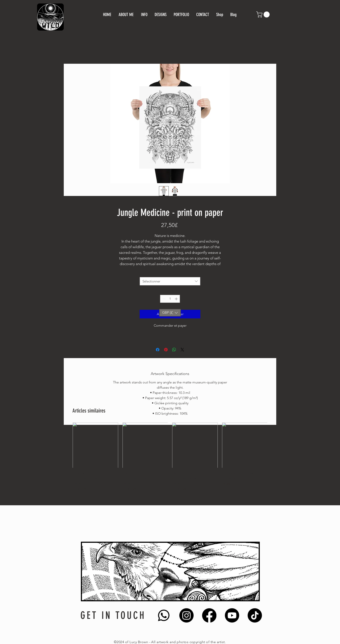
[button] (264, 15)
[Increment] (177, 299)
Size (170, 273)
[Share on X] (182, 350)
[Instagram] (186, 615)
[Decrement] (163, 299)
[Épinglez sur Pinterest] (166, 350)
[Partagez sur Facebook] (158, 350)
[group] (170, 457)
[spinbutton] (170, 299)
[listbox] (170, 313)
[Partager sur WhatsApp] (174, 350)
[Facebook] (209, 615)
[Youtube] (232, 615)
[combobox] (170, 281)
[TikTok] (255, 615)
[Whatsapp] (164, 615)
